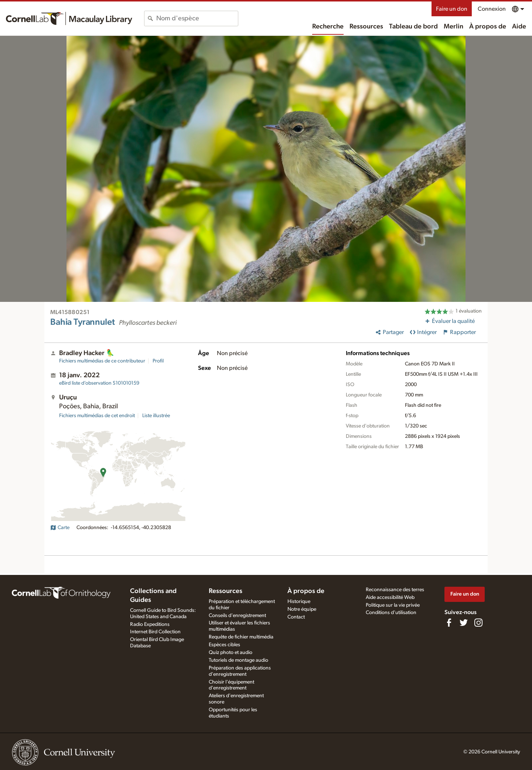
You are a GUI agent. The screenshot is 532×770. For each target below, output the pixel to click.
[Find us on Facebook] (449, 623)
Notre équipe (302, 609)
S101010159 (99, 383)
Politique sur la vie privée (393, 605)
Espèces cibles (224, 645)
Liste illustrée (156, 416)
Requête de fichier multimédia (241, 637)
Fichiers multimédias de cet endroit (97, 416)
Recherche (328, 27)
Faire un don (452, 9)
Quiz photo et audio (231, 653)
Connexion (492, 9)
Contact (296, 617)
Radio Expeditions (150, 624)
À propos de (488, 27)
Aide (519, 27)
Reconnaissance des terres (395, 590)
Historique (299, 602)
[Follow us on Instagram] (478, 623)
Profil (158, 361)
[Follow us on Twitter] (464, 623)
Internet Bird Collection (155, 632)
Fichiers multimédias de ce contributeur (102, 361)
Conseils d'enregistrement (237, 616)
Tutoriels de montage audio (238, 660)
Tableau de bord (413, 27)
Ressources (366, 27)
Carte (60, 528)
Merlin (453, 27)
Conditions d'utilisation (391, 613)
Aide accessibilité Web (390, 597)
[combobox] (197, 18)
